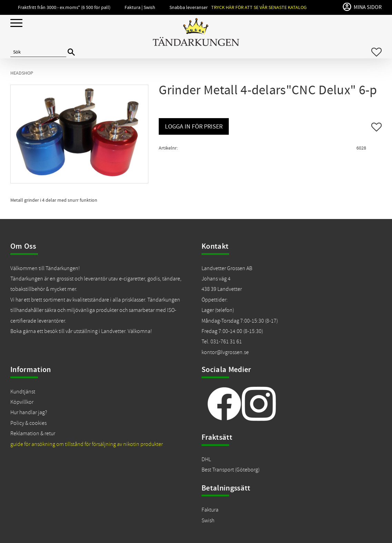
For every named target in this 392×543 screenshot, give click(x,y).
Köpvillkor (22, 402)
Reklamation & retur (33, 434)
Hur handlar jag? (29, 412)
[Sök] (71, 52)
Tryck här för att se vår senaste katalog (259, 7)
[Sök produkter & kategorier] (38, 52)
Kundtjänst (23, 392)
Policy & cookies (28, 423)
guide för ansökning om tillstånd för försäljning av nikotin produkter (87, 444)
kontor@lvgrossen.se (225, 352)
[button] (16, 23)
